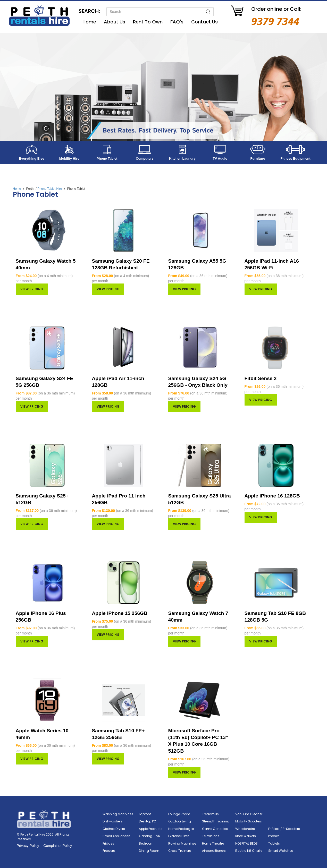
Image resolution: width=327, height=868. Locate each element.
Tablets (274, 843)
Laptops (145, 814)
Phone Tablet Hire (50, 189)
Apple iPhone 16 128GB (272, 496)
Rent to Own (148, 22)
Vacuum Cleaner (249, 814)
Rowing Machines (182, 843)
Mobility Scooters (249, 821)
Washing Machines (118, 814)
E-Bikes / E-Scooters (284, 829)
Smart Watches (281, 851)
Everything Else (32, 158)
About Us (115, 22)
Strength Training (216, 821)
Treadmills (210, 814)
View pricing (32, 289)
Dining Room (149, 851)
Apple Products (151, 829)
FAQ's (177, 22)
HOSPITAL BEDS (246, 843)
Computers (145, 158)
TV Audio (220, 158)
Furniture (258, 158)
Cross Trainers (180, 851)
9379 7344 (275, 21)
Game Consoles (215, 829)
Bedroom (146, 843)
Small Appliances (116, 836)
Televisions (211, 836)
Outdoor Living (180, 821)
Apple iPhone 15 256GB (120, 613)
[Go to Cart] (237, 12)
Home (89, 22)
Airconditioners (214, 851)
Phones (274, 836)
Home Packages (181, 829)
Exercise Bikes (179, 836)
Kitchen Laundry (182, 158)
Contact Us (204, 22)
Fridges (108, 843)
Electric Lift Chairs (249, 851)
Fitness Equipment (295, 158)
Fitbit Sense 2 (261, 378)
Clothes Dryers (114, 829)
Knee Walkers (246, 836)
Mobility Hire (69, 158)
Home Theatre (213, 843)
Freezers (109, 851)
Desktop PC (148, 821)
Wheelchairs (245, 829)
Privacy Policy (28, 846)
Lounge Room (179, 814)
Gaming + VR (150, 836)
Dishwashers (113, 821)
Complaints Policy (58, 846)
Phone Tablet (107, 158)
